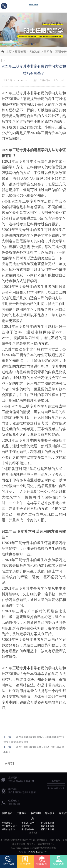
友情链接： (7, 823)
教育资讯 (20, 52)
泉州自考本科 (28, 829)
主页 (9, 52)
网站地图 (7, 813)
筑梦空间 (26, 826)
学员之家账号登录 (56, 788)
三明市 (48, 52)
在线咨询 (56, 781)
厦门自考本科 (48, 826)
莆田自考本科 (48, 829)
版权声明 (36, 813)
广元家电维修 (48, 823)
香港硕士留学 (28, 823)
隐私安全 (50, 813)
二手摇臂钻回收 (9, 826)
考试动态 (35, 52)
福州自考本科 (8, 829)
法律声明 (21, 813)
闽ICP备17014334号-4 (39, 852)
